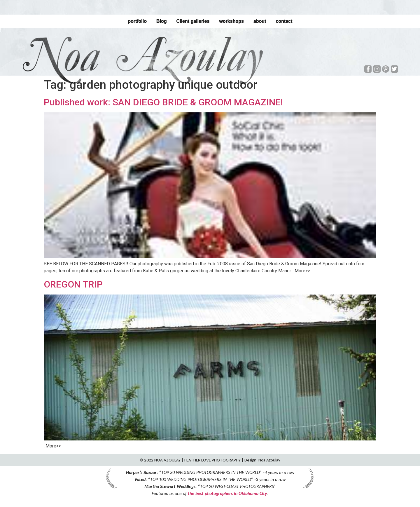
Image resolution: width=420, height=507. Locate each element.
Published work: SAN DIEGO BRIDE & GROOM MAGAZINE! (163, 102)
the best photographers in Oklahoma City (228, 493)
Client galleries (193, 21)
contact (284, 21)
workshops (231, 21)
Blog (162, 21)
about (260, 21)
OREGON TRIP (73, 284)
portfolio (137, 21)
